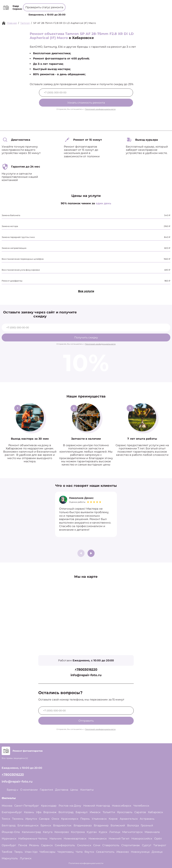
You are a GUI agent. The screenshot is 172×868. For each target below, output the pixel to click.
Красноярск (70, 819)
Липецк (115, 832)
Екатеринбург (12, 812)
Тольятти (109, 812)
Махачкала (152, 832)
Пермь (85, 819)
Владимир (101, 825)
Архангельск (129, 819)
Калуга (48, 832)
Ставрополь (111, 845)
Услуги (61, 13)
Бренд (73, 13)
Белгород (9, 825)
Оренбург (9, 845)
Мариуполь (10, 858)
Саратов (140, 812)
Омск (55, 819)
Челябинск (141, 806)
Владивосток (62, 825)
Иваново (123, 852)
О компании (90, 13)
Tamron (25, 23)
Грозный (147, 825)
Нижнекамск (98, 839)
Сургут (147, 845)
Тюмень (18, 819)
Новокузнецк (140, 852)
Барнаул (82, 812)
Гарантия (46, 790)
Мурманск (9, 839)
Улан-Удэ (31, 852)
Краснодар (49, 806)
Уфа (39, 812)
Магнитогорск (132, 832)
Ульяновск (99, 819)
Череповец (66, 852)
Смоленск (84, 845)
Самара (44, 819)
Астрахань (147, 819)
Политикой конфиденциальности (100, 109)
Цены (104, 13)
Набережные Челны (33, 839)
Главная (12, 23)
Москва (7, 806)
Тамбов (7, 852)
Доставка (62, 790)
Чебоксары (47, 852)
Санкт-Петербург (27, 806)
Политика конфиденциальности (86, 863)
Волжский (118, 825)
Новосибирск (122, 806)
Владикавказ (83, 825)
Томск (6, 819)
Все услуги (86, 291)
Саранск (47, 845)
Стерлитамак (131, 845)
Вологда (133, 825)
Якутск (89, 852)
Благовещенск (28, 825)
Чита (79, 852)
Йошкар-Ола (11, 832)
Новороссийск (142, 839)
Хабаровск (155, 812)
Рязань (34, 845)
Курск (103, 832)
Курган (92, 832)
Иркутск (31, 819)
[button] (91, 553)
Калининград (31, 832)
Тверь (18, 852)
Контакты (115, 13)
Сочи (97, 845)
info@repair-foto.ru (86, 675)
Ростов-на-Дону (70, 806)
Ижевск (95, 812)
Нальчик (56, 839)
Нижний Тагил (119, 839)
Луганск (26, 858)
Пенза (23, 845)
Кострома (78, 832)
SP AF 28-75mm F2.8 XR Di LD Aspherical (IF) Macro (65, 23)
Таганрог (160, 845)
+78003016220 (88, 5)
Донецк (157, 852)
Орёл (158, 839)
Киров (113, 819)
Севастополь (105, 852)
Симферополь (65, 845)
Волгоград (66, 812)
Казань (29, 812)
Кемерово (62, 832)
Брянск (46, 825)
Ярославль (125, 812)
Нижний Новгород (97, 806)
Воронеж (50, 812)
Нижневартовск (75, 839)
